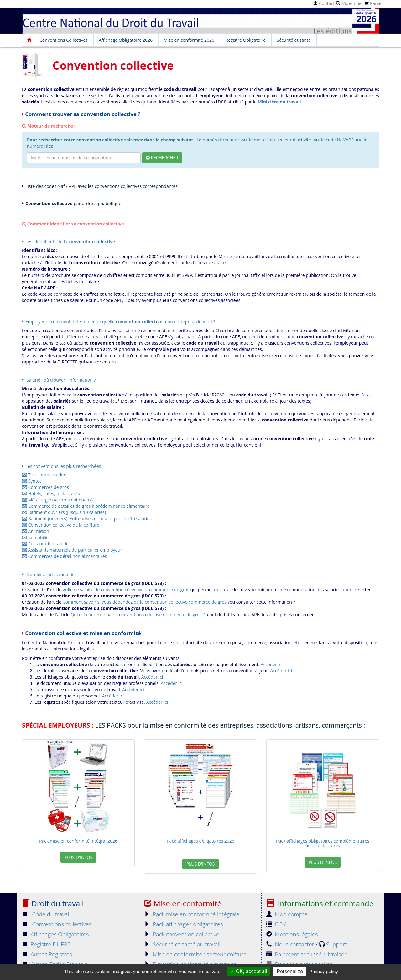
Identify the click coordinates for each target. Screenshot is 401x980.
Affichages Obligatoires (55, 934)
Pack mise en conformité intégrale (192, 914)
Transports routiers (45, 475)
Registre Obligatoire (245, 40)
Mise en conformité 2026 (189, 40)
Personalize (290, 971)
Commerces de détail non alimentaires (64, 556)
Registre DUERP (46, 944)
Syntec (32, 481)
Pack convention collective (182, 934)
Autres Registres (47, 954)
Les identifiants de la (70, 242)
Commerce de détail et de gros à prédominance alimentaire (86, 506)
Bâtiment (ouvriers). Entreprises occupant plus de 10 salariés (87, 519)
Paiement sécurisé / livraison (307, 954)
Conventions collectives (57, 924)
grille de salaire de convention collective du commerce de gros (126, 589)
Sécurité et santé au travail (182, 944)
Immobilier (36, 537)
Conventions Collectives (64, 40)
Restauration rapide (45, 544)
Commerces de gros (45, 487)
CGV (276, 924)
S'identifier (349, 3)
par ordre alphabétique (73, 203)
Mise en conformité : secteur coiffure (195, 954)
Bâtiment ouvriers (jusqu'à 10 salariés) (64, 512)
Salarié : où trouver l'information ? (61, 380)
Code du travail (46, 914)
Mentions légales (292, 934)
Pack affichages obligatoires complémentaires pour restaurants (323, 843)
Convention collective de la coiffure (61, 525)
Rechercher (162, 158)
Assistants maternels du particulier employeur (72, 550)
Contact (324, 3)
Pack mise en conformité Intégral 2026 (78, 841)
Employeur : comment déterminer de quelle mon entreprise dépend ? (120, 322)
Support (333, 944)
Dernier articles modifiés (51, 574)
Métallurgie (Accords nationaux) (57, 500)
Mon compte (287, 914)
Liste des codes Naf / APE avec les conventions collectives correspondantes (102, 186)
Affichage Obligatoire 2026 (126, 40)
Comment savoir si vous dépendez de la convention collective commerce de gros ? (146, 602)
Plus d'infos (78, 857)
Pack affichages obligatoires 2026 (200, 841)
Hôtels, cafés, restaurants (51, 493)
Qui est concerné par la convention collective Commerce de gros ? (138, 614)
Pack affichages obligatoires (183, 924)
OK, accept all (249, 971)
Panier (374, 3)
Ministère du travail (279, 102)
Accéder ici (272, 664)
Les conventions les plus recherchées (63, 466)
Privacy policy (324, 971)
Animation (36, 531)
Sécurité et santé (294, 40)
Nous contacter (291, 944)
